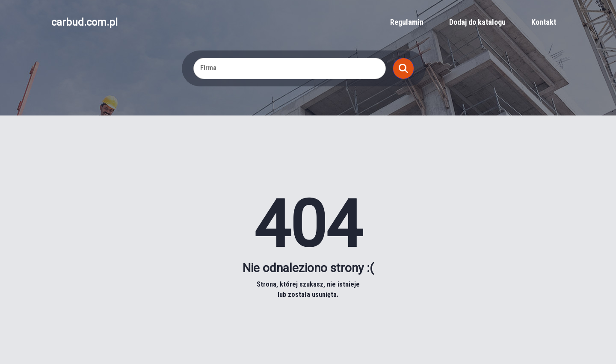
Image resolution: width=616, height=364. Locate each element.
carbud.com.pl (84, 22)
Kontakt (544, 22)
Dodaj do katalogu (477, 22)
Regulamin (407, 22)
